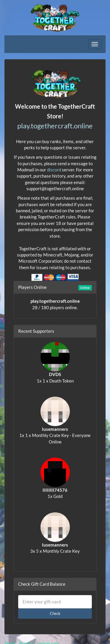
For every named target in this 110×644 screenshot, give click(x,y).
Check (55, 613)
